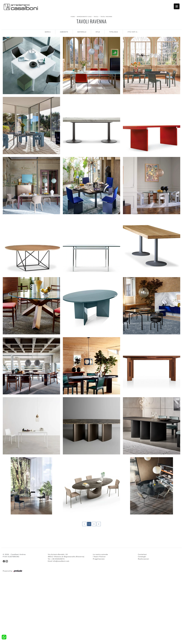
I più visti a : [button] (133, 32)
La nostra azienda (100, 554)
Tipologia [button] (114, 32)
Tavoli (96, 17)
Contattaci (142, 554)
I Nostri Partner (99, 557)
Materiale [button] (82, 32)
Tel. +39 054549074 (56, 559)
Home (73, 17)
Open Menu (177, 6)
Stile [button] (98, 32)
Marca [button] (48, 32)
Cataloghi (142, 557)
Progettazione (99, 559)
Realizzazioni (143, 559)
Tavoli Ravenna (106, 17)
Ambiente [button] (64, 32)
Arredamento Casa (84, 17)
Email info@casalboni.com (59, 561)
